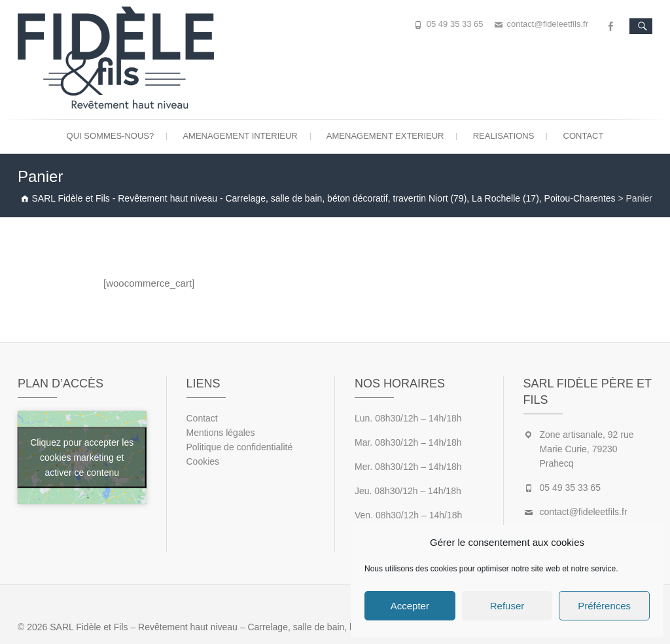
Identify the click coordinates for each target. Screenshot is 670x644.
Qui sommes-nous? (111, 136)
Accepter (410, 606)
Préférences (604, 606)
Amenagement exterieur (385, 136)
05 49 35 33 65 (455, 24)
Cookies (203, 461)
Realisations (504, 136)
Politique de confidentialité (240, 447)
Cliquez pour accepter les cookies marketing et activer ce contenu (82, 457)
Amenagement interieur (240, 136)
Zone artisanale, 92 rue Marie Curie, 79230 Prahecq (587, 449)
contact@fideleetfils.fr (548, 24)
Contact (584, 136)
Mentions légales (221, 433)
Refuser (507, 606)
